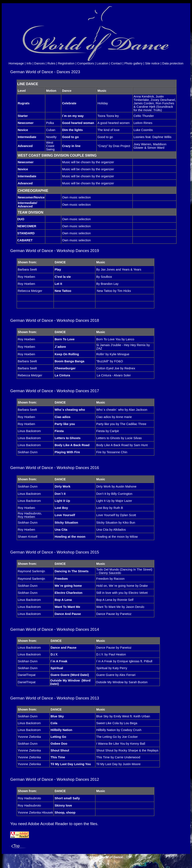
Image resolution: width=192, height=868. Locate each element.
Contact (116, 63)
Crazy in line (71, 146)
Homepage (16, 63)
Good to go (70, 137)
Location (103, 63)
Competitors (86, 63)
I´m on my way (73, 116)
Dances (39, 63)
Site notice (152, 63)
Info (29, 63)
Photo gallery (133, 63)
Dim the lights (72, 130)
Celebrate (69, 103)
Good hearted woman (78, 123)
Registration (66, 63)
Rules (51, 63)
